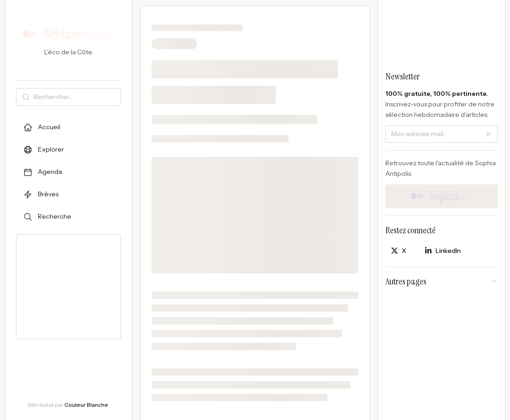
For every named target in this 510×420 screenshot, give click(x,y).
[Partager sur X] (399, 251)
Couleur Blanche (86, 405)
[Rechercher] (75, 97)
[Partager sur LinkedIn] (443, 251)
